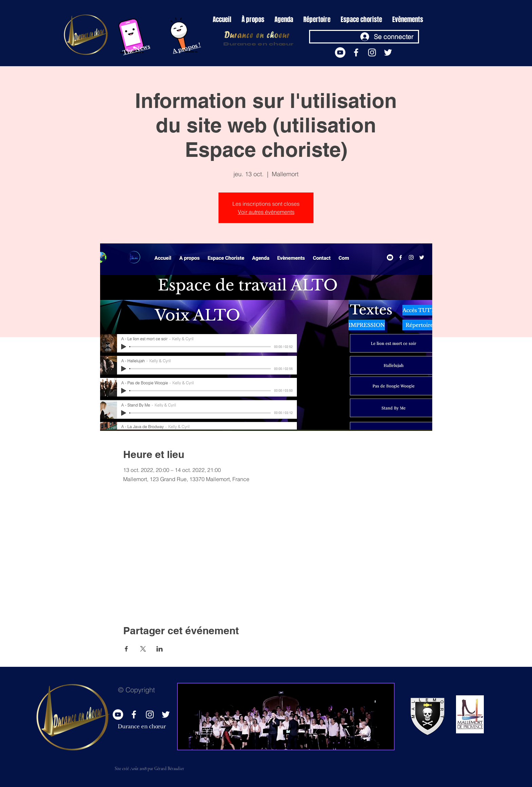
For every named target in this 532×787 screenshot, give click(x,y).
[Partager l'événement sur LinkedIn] (160, 649)
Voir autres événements (266, 212)
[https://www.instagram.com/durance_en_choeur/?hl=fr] (372, 52)
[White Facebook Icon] (356, 52)
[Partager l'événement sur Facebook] (126, 649)
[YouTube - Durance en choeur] (340, 52)
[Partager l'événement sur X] (143, 649)
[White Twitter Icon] (388, 52)
